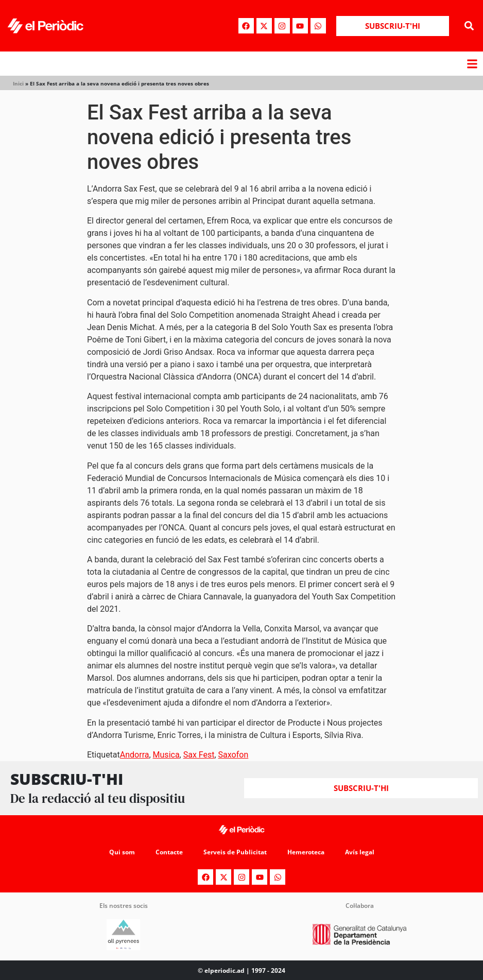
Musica (166, 755)
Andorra (135, 755)
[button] (469, 26)
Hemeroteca (306, 852)
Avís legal (360, 852)
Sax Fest (199, 755)
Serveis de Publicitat (235, 852)
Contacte (169, 852)
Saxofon (234, 755)
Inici (18, 83)
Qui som (122, 852)
